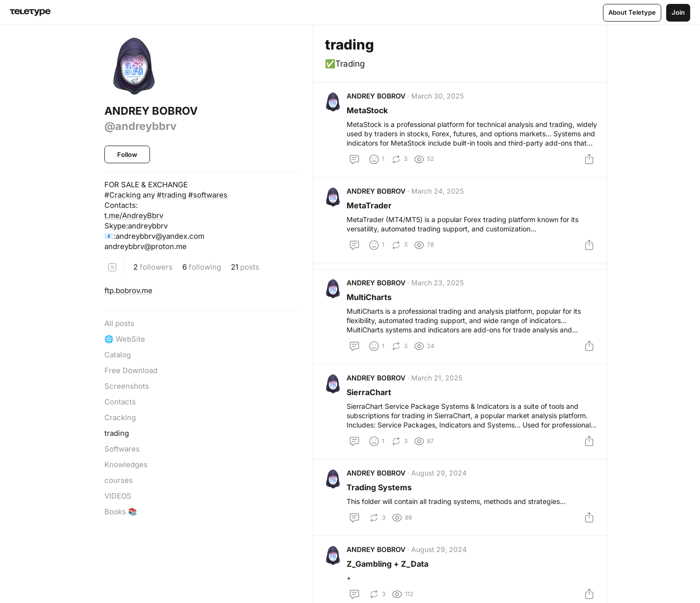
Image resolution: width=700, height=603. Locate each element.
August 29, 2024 (441, 491)
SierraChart (371, 406)
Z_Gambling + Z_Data (389, 586)
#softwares (208, 195)
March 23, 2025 (439, 293)
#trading (172, 195)
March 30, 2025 (439, 98)
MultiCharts (371, 307)
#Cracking (123, 195)
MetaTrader (371, 211)
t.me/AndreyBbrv (134, 215)
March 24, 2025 (439, 197)
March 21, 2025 (439, 392)
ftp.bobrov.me (128, 290)
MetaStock (369, 112)
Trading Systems (381, 505)
